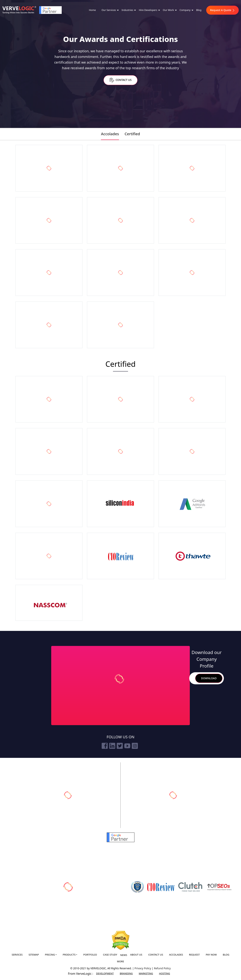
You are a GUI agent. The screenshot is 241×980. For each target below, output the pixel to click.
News (124, 955)
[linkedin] (112, 746)
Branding (126, 973)
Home (92, 10)
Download (209, 678)
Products (69, 955)
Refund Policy (162, 968)
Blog (199, 10)
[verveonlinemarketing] (68, 795)
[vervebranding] (173, 795)
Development (105, 973)
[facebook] (105, 746)
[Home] (19, 10)
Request (194, 955)
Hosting (165, 973)
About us (136, 955)
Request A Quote (222, 10)
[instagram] (135, 746)
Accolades (110, 134)
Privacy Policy (143, 968)
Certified (132, 134)
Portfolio (90, 955)
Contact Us (120, 80)
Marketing (146, 973)
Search (191, 678)
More (120, 961)
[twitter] (120, 746)
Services (17, 955)
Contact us (156, 955)
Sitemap (34, 955)
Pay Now (211, 955)
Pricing (50, 955)
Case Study (110, 955)
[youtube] (127, 746)
